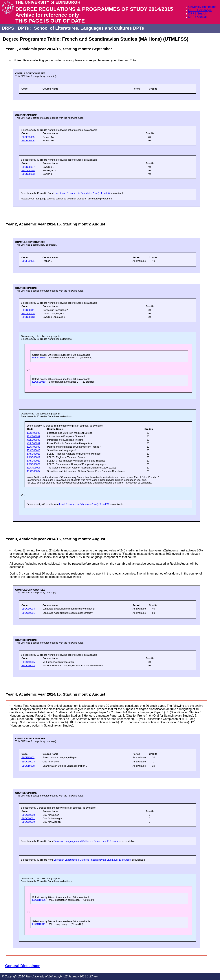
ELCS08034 (34, 471)
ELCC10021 (28, 818)
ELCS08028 (28, 170)
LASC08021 (34, 464)
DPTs (23, 28)
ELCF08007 (34, 436)
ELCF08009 (34, 447)
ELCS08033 (28, 174)
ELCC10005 (28, 662)
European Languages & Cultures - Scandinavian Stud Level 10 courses (92, 860)
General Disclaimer (22, 966)
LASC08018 (34, 454)
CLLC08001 (34, 443)
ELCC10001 (28, 613)
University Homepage (202, 7)
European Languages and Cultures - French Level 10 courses (87, 841)
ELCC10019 (28, 822)
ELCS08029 (39, 358)
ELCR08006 (34, 468)
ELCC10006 (39, 900)
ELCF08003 (34, 433)
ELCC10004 (28, 609)
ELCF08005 (28, 137)
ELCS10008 (28, 766)
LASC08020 (34, 461)
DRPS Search (197, 13)
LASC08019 (34, 457)
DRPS (8, 28)
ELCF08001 (28, 261)
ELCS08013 (28, 317)
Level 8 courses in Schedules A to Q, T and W (84, 504)
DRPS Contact (198, 17)
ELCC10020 (28, 815)
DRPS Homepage (200, 10)
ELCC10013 (28, 762)
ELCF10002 (28, 757)
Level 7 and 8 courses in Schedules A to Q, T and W (82, 193)
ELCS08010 (39, 382)
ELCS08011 (28, 310)
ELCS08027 (28, 167)
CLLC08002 (34, 440)
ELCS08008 (28, 313)
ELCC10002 (28, 665)
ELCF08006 (28, 141)
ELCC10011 (39, 924)
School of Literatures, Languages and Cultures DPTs (89, 28)
